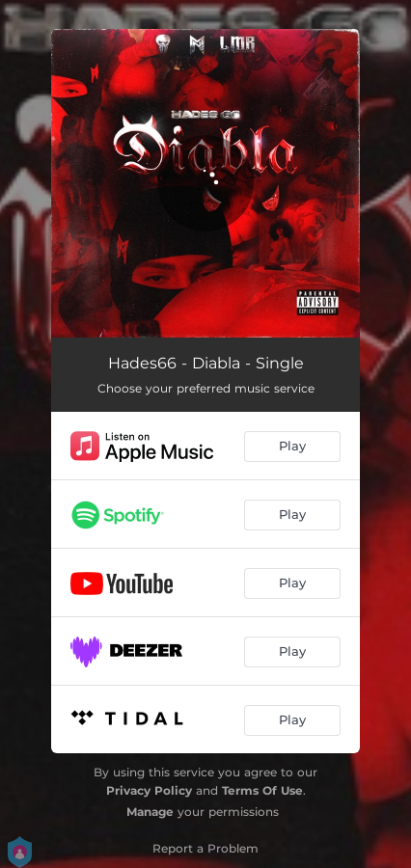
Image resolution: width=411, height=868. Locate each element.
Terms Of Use (262, 790)
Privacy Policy (149, 790)
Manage (150, 812)
